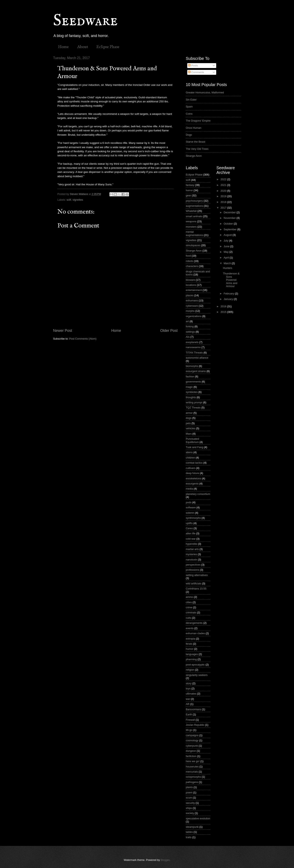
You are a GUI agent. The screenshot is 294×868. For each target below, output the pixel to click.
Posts (193, 65)
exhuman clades (195, 633)
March (228, 263)
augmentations (194, 206)
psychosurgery (194, 201)
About (83, 47)
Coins (189, 114)
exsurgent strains (196, 371)
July (226, 241)
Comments (196, 72)
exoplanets (192, 342)
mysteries (191, 554)
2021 (224, 185)
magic (189, 387)
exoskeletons (193, 478)
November (230, 218)
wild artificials (194, 583)
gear (188, 195)
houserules (192, 767)
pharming (191, 659)
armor (189, 413)
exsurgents (192, 484)
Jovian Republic (195, 725)
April (227, 258)
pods (189, 502)
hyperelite (192, 544)
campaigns (192, 735)
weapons (191, 221)
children (190, 458)
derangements (194, 623)
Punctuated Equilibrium (192, 440)
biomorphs (192, 366)
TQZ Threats (193, 408)
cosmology (192, 740)
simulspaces (193, 245)
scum (189, 798)
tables (189, 832)
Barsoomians (193, 709)
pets (188, 423)
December (230, 212)
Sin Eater (191, 100)
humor (190, 649)
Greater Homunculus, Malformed (205, 92)
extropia (190, 639)
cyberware (192, 306)
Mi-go (189, 730)
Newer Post (63, 331)
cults (188, 618)
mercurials (192, 772)
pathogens (192, 782)
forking (190, 326)
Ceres (189, 528)
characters (192, 266)
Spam (189, 107)
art (187, 321)
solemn (190, 513)
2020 (224, 191)
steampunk (192, 827)
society (190, 813)
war (188, 699)
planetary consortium (198, 494)
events (190, 628)
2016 (224, 306)
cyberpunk (192, 746)
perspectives (193, 565)
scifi (69, 200)
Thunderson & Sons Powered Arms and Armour (231, 280)
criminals (191, 612)
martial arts (192, 549)
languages (192, 654)
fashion (190, 376)
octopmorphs (193, 777)
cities (189, 602)
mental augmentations (194, 233)
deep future (192, 473)
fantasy (190, 185)
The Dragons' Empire (198, 121)
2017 (224, 208)
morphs (190, 311)
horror (189, 190)
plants (189, 787)
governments (193, 382)
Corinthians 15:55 (196, 589)
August (228, 235)
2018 (224, 202)
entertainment (194, 290)
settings (190, 332)
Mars (189, 434)
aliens (189, 452)
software (191, 507)
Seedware (85, 21)
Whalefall (191, 211)
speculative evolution (198, 818)
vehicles (191, 428)
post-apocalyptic (195, 665)
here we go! (193, 761)
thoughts (191, 397)
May (226, 252)
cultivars (191, 468)
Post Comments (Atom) (83, 339)
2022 (224, 179)
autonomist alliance (197, 358)
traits (189, 837)
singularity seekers (197, 675)
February (229, 294)
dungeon (191, 751)
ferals (189, 644)
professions (193, 570)
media (189, 489)
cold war (191, 539)
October (229, 224)
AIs (188, 337)
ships (189, 808)
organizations (194, 316)
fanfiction (191, 756)
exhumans (192, 300)
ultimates (191, 694)
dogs (189, 418)
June (227, 246)
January (229, 299)
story (189, 683)
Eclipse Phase (108, 47)
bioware (190, 280)
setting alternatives (197, 575)
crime (189, 607)
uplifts (189, 523)
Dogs (189, 135)
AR (188, 704)
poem (189, 792)
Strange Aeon (194, 156)
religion (190, 670)
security (190, 803)
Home (63, 47)
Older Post (169, 331)
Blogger (165, 860)
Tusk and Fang (194, 447)
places (190, 295)
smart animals (194, 216)
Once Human (194, 128)
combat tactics (194, 463)
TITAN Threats (194, 353)
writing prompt (194, 402)
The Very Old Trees (197, 149)
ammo (189, 597)
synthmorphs (193, 518)
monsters (191, 227)
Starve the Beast (195, 142)
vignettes (78, 200)
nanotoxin (192, 560)
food (188, 256)
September (230, 229)
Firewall (190, 720)
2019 (224, 196)
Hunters (228, 268)
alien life (191, 533)
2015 (224, 312)
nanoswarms (193, 347)
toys (188, 688)
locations (191, 285)
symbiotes (192, 392)
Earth (189, 714)
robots (189, 261)
